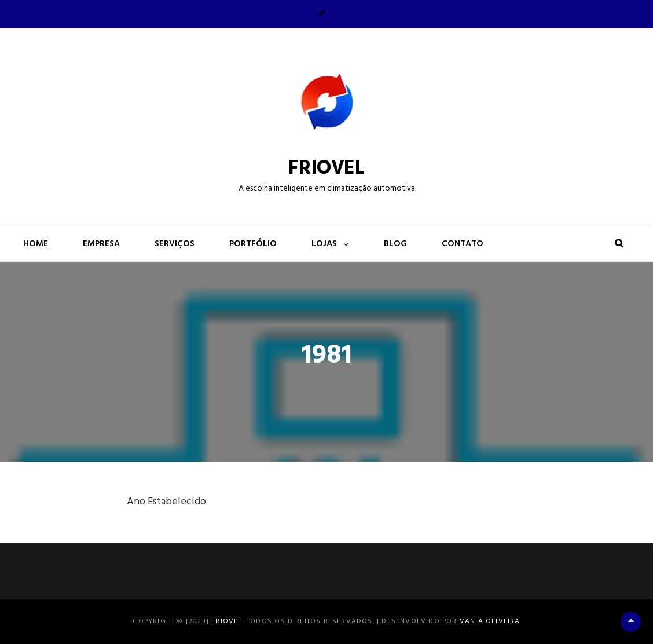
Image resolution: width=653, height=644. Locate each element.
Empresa (101, 244)
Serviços (175, 244)
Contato (463, 244)
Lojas (324, 244)
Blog (395, 244)
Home (36, 244)
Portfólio (253, 244)
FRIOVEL (326, 169)
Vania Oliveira (490, 621)
